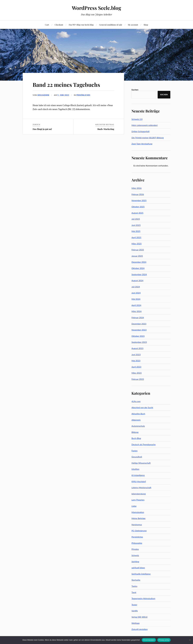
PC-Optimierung (139, 531)
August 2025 (137, 213)
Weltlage (136, 623)
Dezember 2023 (139, 324)
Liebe (134, 506)
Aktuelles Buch (138, 414)
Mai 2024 (136, 299)
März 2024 (137, 311)
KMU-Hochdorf (139, 481)
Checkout (59, 25)
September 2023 (139, 342)
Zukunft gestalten (140, 629)
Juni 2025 (136, 225)
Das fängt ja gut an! (42, 129)
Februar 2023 (138, 379)
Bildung (135, 432)
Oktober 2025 (138, 207)
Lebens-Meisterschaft (141, 487)
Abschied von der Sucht (142, 407)
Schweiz (135, 555)
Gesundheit (137, 457)
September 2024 (139, 274)
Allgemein (136, 420)
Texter (134, 605)
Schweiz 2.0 (137, 119)
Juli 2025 (136, 219)
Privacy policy (164, 640)
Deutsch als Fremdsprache (144, 444)
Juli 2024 (136, 287)
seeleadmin (43, 95)
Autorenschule (138, 426)
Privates (135, 549)
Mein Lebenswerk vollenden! (145, 125)
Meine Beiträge (138, 518)
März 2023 (137, 373)
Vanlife (135, 611)
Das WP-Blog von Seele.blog (81, 25)
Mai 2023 (136, 361)
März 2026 (137, 188)
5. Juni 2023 (63, 95)
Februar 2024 (138, 317)
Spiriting (135, 562)
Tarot (134, 592)
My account (133, 25)
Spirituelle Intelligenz (141, 574)
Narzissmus (137, 525)
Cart (47, 25)
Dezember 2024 (139, 262)
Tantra (134, 586)
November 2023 (139, 330)
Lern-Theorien (138, 500)
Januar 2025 (137, 256)
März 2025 (137, 244)
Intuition (135, 469)
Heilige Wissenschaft (141, 463)
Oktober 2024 (138, 268)
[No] (190, 640)
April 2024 (136, 305)
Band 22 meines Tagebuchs (68, 84)
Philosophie (137, 543)
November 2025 (139, 200)
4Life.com (136, 401)
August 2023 (137, 348)
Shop (146, 25)
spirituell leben (138, 568)
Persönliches (83, 95)
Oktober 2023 (138, 336)
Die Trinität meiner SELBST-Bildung (148, 138)
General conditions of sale (111, 25)
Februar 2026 (138, 194)
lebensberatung (139, 494)
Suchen (135, 90)
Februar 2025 (138, 250)
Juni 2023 (136, 354)
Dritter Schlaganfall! (140, 131)
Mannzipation (138, 512)
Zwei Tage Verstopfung (142, 144)
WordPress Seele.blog (96, 8)
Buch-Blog (136, 438)
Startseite (136, 580)
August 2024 (137, 280)
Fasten (134, 451)
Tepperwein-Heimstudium (143, 598)
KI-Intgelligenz (138, 475)
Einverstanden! (149, 640)
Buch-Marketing (106, 129)
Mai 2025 (136, 231)
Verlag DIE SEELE (140, 617)
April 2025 (136, 237)
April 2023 (136, 367)
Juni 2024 (136, 293)
